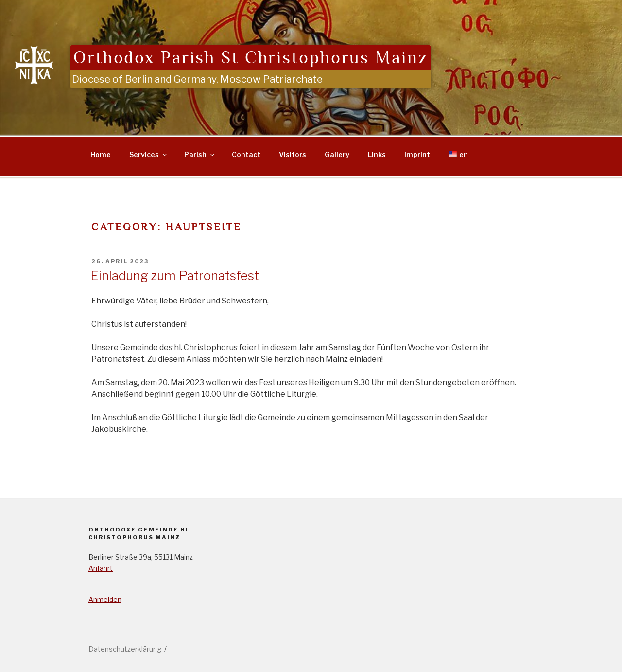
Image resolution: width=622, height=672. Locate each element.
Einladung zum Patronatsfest (175, 275)
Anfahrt (101, 568)
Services (149, 154)
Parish (200, 154)
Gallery (337, 154)
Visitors (293, 154)
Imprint (417, 154)
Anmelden (105, 599)
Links (377, 154)
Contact (246, 154)
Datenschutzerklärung (125, 649)
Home (101, 154)
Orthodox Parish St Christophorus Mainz (251, 58)
